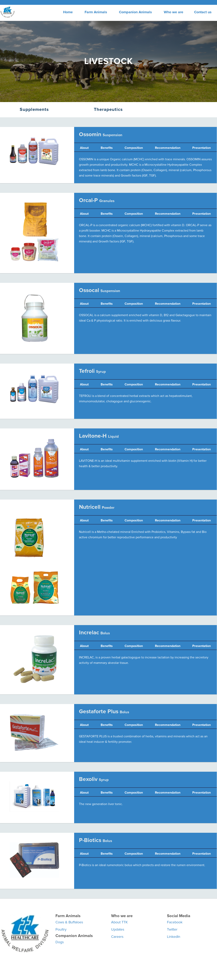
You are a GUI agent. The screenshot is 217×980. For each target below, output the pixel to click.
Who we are (173, 12)
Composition (134, 148)
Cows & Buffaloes (69, 922)
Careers (117, 937)
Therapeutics (108, 109)
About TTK (119, 922)
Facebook (175, 922)
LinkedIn (174, 937)
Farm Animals (96, 12)
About (84, 148)
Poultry (61, 929)
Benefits (107, 148)
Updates (118, 929)
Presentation (202, 148)
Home (68, 12)
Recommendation (168, 148)
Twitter (172, 929)
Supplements (34, 109)
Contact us (203, 12)
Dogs (60, 942)
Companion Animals (135, 12)
